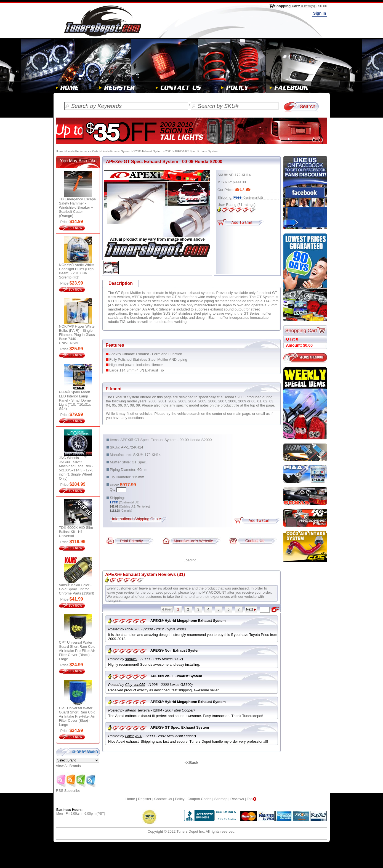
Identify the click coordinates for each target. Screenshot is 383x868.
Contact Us (163, 799)
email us (263, 414)
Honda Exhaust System (116, 151)
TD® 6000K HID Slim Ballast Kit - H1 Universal (76, 532)
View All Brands (68, 766)
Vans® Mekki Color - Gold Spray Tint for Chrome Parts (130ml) (77, 589)
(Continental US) (253, 198)
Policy (180, 799)
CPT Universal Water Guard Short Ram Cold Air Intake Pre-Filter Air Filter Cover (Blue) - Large (77, 716)
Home (60, 151)
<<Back (191, 763)
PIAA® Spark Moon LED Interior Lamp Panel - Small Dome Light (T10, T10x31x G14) (75, 400)
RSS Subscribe (76, 789)
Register (145, 799)
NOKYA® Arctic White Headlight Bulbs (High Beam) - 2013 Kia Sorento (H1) (76, 271)
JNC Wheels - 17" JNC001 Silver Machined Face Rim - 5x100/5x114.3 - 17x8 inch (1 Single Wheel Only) (76, 468)
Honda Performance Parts (83, 151)
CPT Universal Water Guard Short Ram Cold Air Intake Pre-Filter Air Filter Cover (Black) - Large (77, 651)
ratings (247, 205)
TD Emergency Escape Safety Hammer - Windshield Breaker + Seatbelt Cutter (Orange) (78, 207)
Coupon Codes (199, 799)
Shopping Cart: (300, 6)
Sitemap (221, 799)
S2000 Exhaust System (148, 151)
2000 (168, 151)
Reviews (237, 799)
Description (121, 283)
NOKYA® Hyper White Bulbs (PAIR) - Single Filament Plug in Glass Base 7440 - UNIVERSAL (77, 335)
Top (252, 799)
